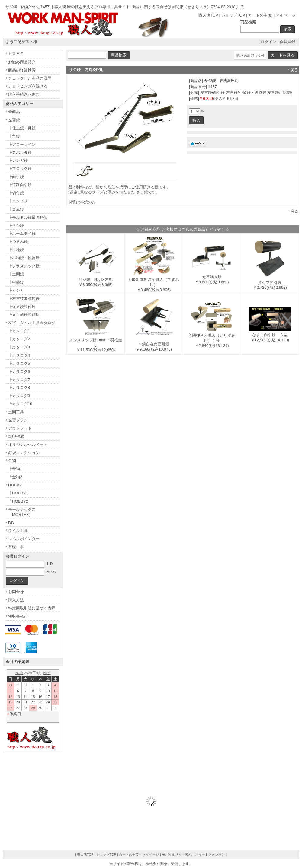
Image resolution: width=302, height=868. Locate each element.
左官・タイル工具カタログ (32, 323)
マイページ (286, 15)
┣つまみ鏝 (18, 242)
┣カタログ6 (19, 372)
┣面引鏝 (16, 177)
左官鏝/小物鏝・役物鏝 (246, 92)
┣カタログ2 (19, 339)
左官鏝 (14, 120)
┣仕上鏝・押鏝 (22, 128)
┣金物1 (15, 469)
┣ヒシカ (16, 290)
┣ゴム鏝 (16, 209)
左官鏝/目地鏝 (280, 92)
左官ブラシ (18, 420)
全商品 (14, 112)
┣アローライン (22, 144)
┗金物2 (15, 477)
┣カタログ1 (19, 331)
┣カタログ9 (19, 396)
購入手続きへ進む (24, 94)
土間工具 (16, 412)
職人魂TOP (208, 15)
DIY (11, 523)
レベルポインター (24, 539)
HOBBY (15, 485)
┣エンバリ (18, 201)
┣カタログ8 (19, 388)
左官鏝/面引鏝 (213, 92)
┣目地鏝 (16, 250)
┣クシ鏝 (16, 226)
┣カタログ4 (19, 355)
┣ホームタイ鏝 (22, 233)
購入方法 (16, 600)
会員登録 (288, 42)
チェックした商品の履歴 (30, 78)
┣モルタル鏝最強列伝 (28, 217)
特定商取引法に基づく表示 (32, 608)
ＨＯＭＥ (16, 54)
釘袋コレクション (24, 453)
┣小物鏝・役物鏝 (24, 258)
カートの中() (260, 15)
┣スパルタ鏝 (20, 153)
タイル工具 (18, 531)
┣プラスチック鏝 (24, 266)
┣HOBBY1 (18, 493)
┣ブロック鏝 (20, 169)
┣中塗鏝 (16, 282)
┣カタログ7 (19, 380)
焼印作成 (16, 436)
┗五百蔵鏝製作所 (24, 315)
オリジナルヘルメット (28, 445)
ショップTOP (233, 15)
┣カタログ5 (19, 363)
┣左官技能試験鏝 (24, 299)
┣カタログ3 (19, 347)
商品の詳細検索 (22, 70)
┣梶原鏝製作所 (22, 307)
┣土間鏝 (16, 274)
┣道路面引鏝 (20, 185)
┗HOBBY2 (18, 501)
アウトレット (20, 428)
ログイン (268, 42)
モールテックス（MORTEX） (22, 512)
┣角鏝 (14, 136)
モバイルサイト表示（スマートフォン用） (193, 854)
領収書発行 (18, 616)
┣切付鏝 (16, 193)
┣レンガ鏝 (18, 160)
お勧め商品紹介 (22, 62)
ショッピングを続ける (28, 86)
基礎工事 (16, 547)
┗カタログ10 (20, 404)
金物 (12, 461)
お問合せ (16, 592)
